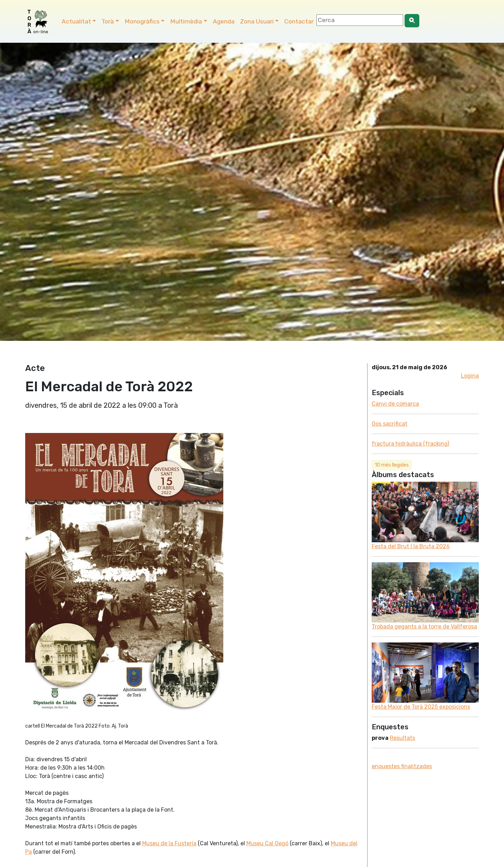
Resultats (402, 738)
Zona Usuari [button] (257, 21)
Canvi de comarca (395, 404)
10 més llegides (392, 465)
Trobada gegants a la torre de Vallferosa (424, 627)
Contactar (299, 21)
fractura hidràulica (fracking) (410, 444)
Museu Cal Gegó (267, 843)
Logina (470, 376)
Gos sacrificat (390, 424)
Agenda (224, 21)
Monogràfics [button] (142, 21)
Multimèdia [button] (186, 21)
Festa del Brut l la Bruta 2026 (411, 546)
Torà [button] (108, 21)
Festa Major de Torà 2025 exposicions (421, 707)
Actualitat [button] (76, 21)
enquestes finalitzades (402, 766)
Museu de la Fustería (169, 843)
